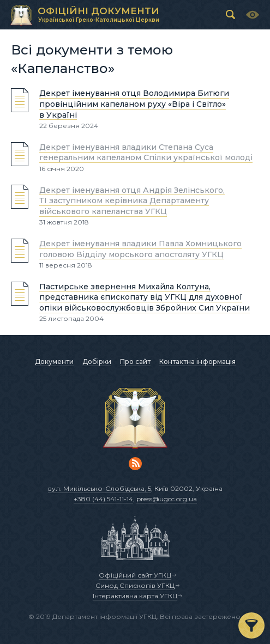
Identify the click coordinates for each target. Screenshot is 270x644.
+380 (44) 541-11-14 (103, 499)
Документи (54, 362)
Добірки (97, 362)
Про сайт (135, 362)
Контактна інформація (197, 362)
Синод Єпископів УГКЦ (135, 585)
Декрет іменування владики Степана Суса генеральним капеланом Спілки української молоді (146, 153)
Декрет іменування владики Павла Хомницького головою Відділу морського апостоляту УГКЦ (140, 249)
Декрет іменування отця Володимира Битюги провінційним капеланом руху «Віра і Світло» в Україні (134, 104)
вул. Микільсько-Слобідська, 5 (100, 488)
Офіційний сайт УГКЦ (135, 575)
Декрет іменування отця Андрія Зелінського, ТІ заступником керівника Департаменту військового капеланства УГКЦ (132, 200)
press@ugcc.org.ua (167, 499)
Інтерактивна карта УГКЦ (135, 596)
